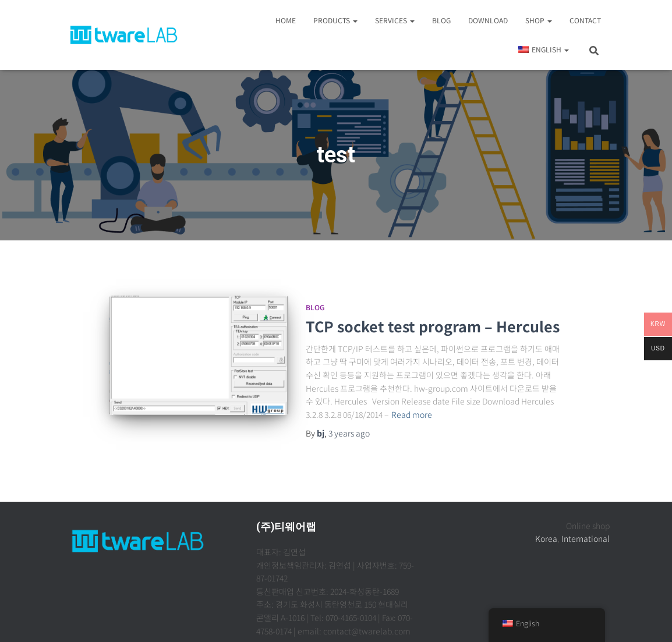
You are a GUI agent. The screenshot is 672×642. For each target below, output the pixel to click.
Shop (539, 20)
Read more (412, 414)
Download (488, 20)
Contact (585, 20)
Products (335, 20)
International (586, 538)
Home (286, 20)
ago (349, 433)
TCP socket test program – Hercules (433, 326)
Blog (441, 20)
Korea (546, 538)
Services (395, 20)
